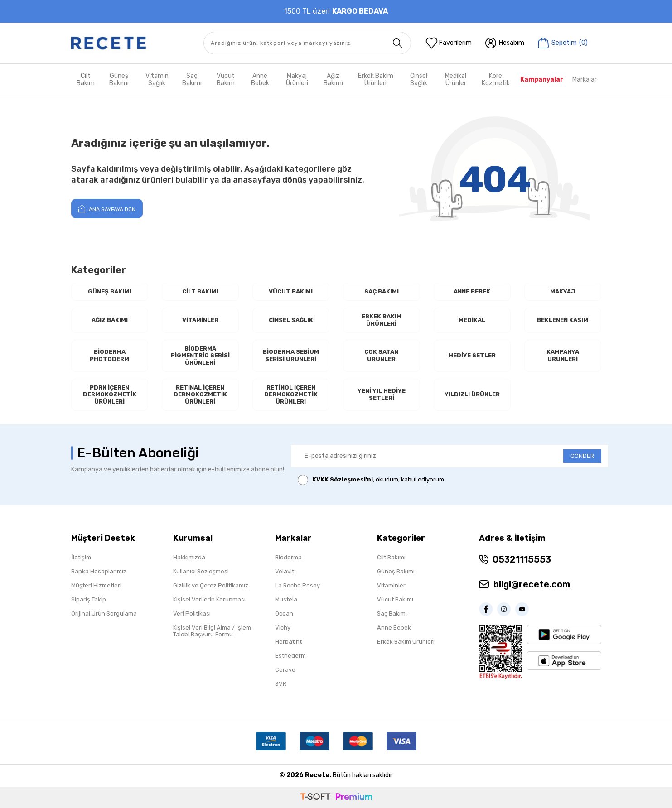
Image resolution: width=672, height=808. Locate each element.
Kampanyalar (542, 79)
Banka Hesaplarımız (99, 571)
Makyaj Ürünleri (297, 79)
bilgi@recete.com (532, 584)
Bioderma (288, 557)
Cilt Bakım (86, 79)
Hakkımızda (189, 557)
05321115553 (522, 559)
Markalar (585, 79)
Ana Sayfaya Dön (107, 208)
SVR (281, 684)
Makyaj (563, 291)
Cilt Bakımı (200, 291)
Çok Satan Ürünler (381, 355)
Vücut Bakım (226, 79)
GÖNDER (582, 456)
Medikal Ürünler (456, 79)
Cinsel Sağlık (419, 79)
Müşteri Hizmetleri (96, 585)
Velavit (285, 571)
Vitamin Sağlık (157, 79)
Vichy (283, 628)
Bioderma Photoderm (109, 355)
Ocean (284, 613)
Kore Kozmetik (496, 79)
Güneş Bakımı (119, 79)
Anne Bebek (260, 79)
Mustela (286, 599)
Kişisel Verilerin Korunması (209, 599)
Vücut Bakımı (291, 291)
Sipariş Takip (89, 599)
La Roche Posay (297, 585)
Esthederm (290, 656)
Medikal (472, 320)
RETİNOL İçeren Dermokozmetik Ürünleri (291, 394)
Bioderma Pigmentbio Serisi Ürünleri (200, 356)
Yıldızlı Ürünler (472, 394)
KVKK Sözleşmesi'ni (343, 479)
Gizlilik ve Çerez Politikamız (211, 585)
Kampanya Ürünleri (563, 355)
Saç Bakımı (192, 79)
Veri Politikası (192, 613)
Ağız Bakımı (333, 79)
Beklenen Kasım (563, 320)
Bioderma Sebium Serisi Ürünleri (291, 355)
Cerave (285, 670)
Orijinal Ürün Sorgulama (104, 613)
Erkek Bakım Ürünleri (376, 79)
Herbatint (288, 642)
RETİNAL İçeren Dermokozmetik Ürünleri (200, 394)
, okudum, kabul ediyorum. (372, 480)
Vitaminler (200, 320)
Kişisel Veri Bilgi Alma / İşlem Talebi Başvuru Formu (212, 631)
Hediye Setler (472, 355)
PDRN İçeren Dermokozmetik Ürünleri (110, 394)
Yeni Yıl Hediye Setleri (382, 394)
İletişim (81, 557)
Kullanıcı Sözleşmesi (201, 571)
